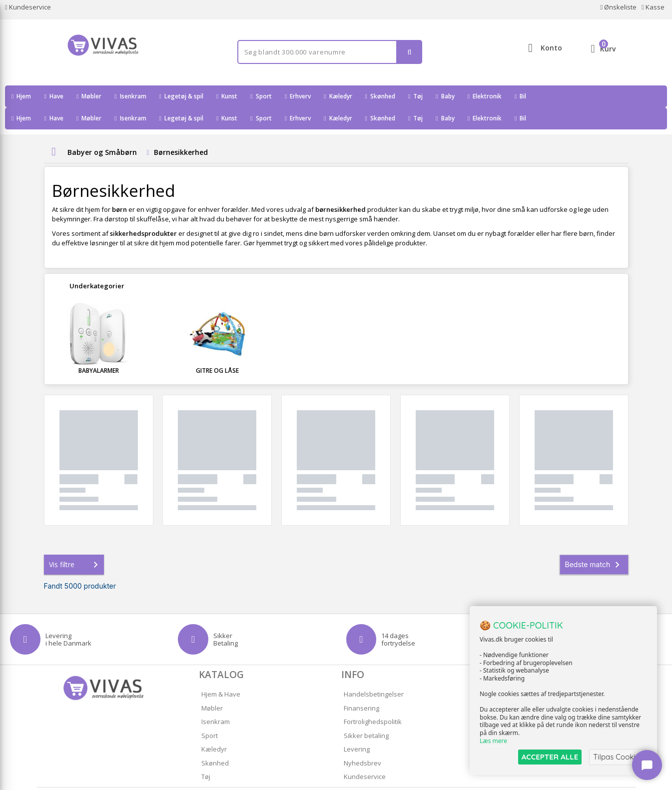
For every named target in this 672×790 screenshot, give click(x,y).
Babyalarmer (99, 349)
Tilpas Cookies (618, 757)
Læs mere (493, 741)
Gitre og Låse (217, 349)
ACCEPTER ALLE (550, 757)
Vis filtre (75, 543)
